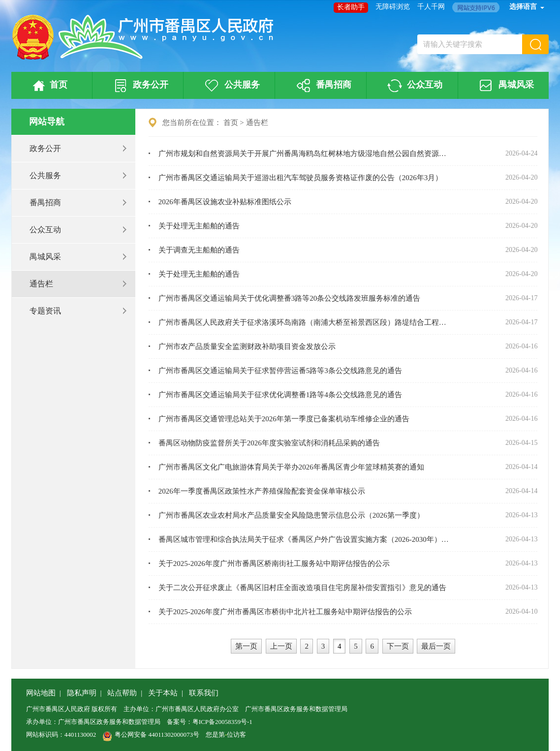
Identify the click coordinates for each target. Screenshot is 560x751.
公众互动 (414, 86)
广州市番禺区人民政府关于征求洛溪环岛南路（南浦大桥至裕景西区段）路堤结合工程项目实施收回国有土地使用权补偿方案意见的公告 (306, 322)
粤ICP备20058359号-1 (222, 722)
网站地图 (41, 693)
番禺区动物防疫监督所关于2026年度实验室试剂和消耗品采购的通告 (269, 443)
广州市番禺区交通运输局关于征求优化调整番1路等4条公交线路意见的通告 (280, 395)
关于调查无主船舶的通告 (199, 250)
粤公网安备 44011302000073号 (151, 735)
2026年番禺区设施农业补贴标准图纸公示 (225, 202)
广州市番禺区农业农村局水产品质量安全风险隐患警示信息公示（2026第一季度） (291, 515)
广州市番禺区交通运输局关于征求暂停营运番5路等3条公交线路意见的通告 (280, 371)
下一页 (398, 646)
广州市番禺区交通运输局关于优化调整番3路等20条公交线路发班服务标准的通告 (290, 298)
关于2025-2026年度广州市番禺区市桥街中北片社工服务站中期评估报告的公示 (285, 612)
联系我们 (204, 693)
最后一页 (436, 646)
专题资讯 (79, 311)
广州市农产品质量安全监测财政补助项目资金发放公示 (247, 346)
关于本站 (163, 693)
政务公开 (140, 86)
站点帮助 (122, 693)
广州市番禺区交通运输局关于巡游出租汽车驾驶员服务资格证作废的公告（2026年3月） (301, 178)
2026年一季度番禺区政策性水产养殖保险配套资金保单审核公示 (262, 491)
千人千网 (431, 7)
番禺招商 (322, 86)
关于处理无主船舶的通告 (199, 226)
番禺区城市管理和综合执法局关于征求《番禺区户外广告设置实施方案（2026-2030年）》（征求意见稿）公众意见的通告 (306, 539)
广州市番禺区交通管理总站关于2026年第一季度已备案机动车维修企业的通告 (284, 419)
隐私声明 (82, 693)
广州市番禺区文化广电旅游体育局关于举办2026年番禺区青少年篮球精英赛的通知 (291, 467)
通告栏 (79, 284)
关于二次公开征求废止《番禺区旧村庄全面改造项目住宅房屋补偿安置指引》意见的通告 (302, 588)
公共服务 (231, 86)
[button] (535, 44)
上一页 (281, 646)
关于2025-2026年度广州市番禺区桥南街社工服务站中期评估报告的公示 (274, 563)
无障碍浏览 (393, 7)
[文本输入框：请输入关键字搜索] (470, 44)
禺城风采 (505, 86)
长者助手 (351, 7)
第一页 (246, 646)
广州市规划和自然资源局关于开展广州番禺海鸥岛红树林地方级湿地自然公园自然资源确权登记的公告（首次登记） (306, 154)
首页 (48, 86)
